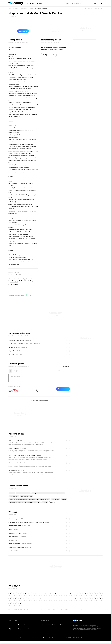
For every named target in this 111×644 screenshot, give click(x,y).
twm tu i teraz (56, 499)
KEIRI (15, 551)
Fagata (26, 463)
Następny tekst (98, 8)
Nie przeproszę (13, 519)
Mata (21, 441)
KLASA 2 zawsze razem (23, 493)
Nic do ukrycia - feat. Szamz (16, 463)
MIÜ (39, 456)
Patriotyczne (51, 627)
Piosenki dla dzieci (52, 625)
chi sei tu (45, 502)
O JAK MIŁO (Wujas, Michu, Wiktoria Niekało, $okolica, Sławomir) (26, 522)
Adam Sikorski (21, 519)
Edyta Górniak (22, 448)
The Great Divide (13, 537)
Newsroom (31, 625)
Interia (10, 8)
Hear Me (11, 551)
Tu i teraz (11, 540)
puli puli (64, 499)
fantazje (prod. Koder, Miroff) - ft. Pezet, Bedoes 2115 (23, 456)
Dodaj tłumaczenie (49, 55)
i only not (12, 493)
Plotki (62, 627)
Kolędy (42, 625)
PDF (12, 280)
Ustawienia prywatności (57, 638)
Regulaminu (40, 638)
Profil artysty (56, 31)
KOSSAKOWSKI (20, 470)
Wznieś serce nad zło (14, 544)
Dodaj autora (14, 284)
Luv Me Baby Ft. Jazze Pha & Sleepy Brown (21, 344)
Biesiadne (43, 627)
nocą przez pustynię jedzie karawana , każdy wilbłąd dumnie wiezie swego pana (29, 499)
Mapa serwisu (22, 625)
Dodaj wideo (23, 31)
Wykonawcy (31, 3)
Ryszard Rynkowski (26, 544)
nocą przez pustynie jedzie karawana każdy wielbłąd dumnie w (48, 493)
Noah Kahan (22, 537)
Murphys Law (12, 351)
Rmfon (62, 625)
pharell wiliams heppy (27, 496)
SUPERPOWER (13, 448)
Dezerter (15, 530)
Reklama (30, 629)
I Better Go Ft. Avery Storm (16, 340)
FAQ (10, 629)
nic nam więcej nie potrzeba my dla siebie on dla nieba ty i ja (25, 502)
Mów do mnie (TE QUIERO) (16, 547)
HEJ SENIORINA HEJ (15, 526)
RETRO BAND (26, 526)
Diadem (24, 533)
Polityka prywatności (48, 638)
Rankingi (39, 3)
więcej (52, 502)
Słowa (10, 530)
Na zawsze (12, 470)
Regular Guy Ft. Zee (14, 347)
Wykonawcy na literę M (24, 8)
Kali (15, 540)
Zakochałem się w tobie (15, 533)
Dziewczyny (28, 547)
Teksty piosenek (15, 8)
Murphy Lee (32, 8)
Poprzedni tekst (89, 8)
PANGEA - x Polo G (14, 441)
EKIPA (47, 522)
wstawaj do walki (14, 496)
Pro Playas (11, 354)
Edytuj (21, 280)
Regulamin (21, 629)
